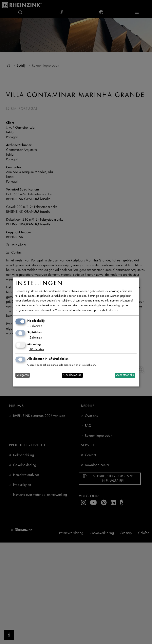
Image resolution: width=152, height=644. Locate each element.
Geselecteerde (72, 375)
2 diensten (35, 326)
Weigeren (23, 375)
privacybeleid (102, 310)
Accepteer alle (125, 375)
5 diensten (35, 338)
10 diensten (36, 350)
